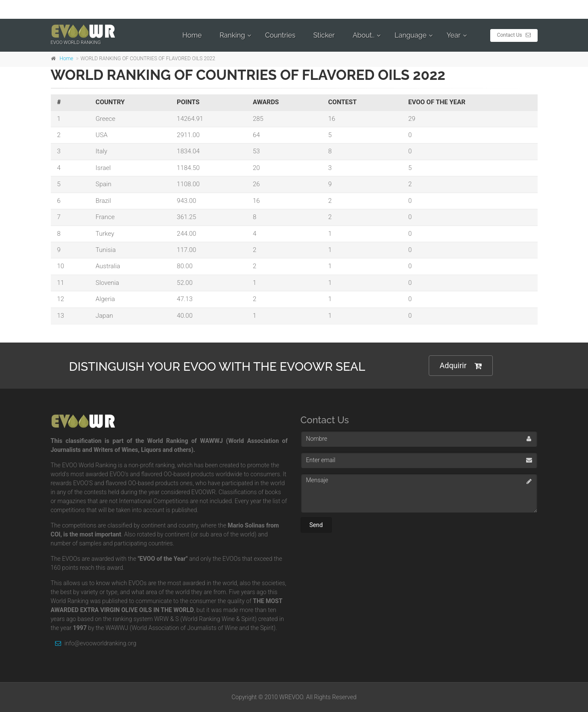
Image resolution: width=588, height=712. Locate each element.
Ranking (232, 35)
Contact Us (514, 35)
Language (411, 35)
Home (192, 35)
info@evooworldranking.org (94, 643)
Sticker (324, 35)
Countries (280, 35)
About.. (364, 35)
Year (454, 35)
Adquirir (461, 366)
